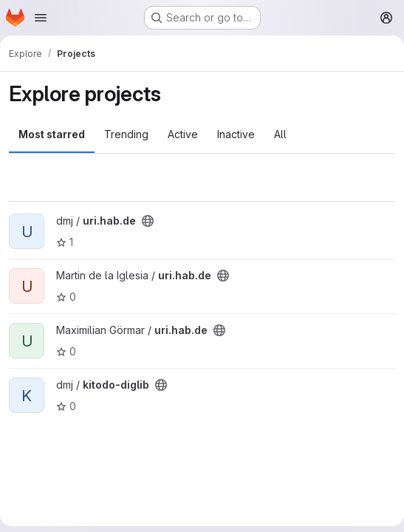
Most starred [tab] (52, 134)
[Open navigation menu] (41, 18)
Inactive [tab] (236, 134)
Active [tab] (183, 134)
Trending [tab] (126, 134)
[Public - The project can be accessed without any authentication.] (148, 221)
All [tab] (280, 134)
